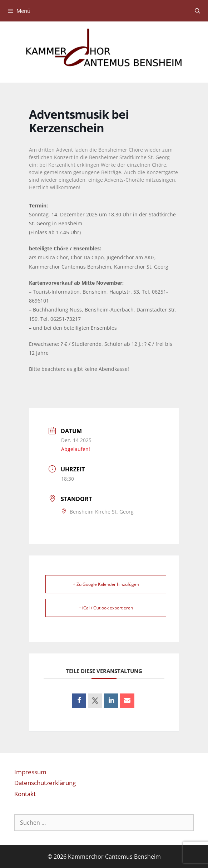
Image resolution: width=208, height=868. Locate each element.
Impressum (30, 772)
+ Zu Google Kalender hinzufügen (106, 584)
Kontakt (25, 794)
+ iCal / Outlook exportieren (106, 608)
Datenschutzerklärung (45, 783)
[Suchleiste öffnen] (197, 11)
